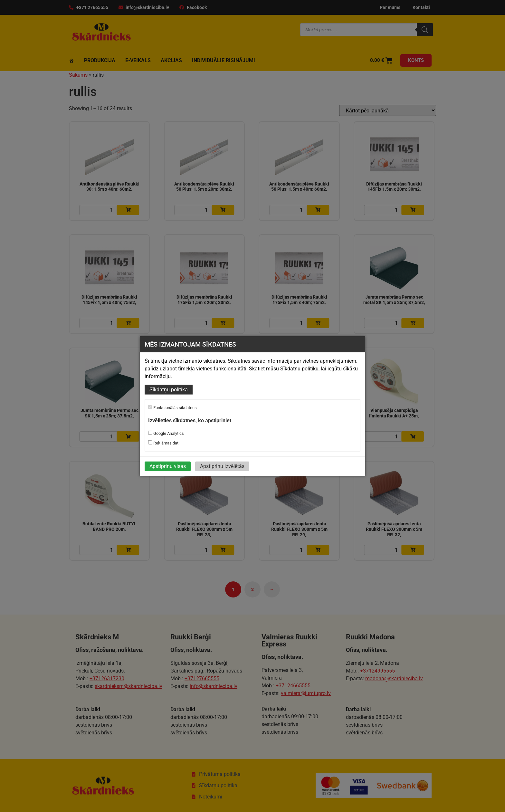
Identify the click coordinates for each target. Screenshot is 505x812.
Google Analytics (166, 433)
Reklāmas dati (164, 443)
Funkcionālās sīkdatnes (172, 407)
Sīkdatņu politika (169, 390)
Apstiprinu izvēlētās (222, 466)
